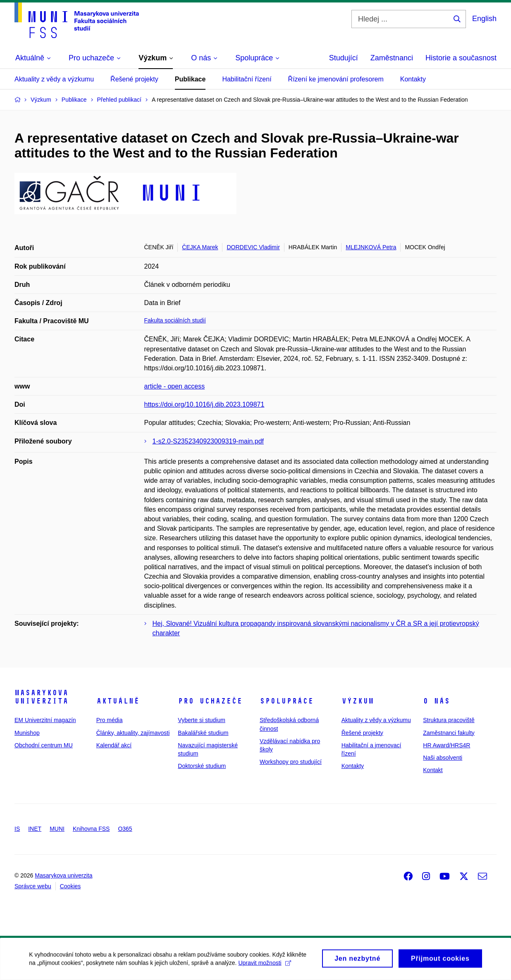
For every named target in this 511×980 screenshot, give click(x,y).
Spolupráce (287, 701)
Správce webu (33, 886)
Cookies (70, 886)
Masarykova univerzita (41, 697)
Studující (344, 58)
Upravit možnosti (264, 966)
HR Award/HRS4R (447, 745)
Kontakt (433, 770)
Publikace (190, 79)
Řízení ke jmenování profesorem (336, 79)
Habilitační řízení (247, 79)
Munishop (27, 733)
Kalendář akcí (114, 745)
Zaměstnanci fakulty (449, 733)
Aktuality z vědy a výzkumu (54, 79)
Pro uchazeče (210, 701)
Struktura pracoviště (449, 720)
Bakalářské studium (203, 733)
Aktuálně (118, 701)
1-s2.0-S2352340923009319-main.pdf (208, 441)
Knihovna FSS (91, 829)
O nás (436, 701)
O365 (125, 829)
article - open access (175, 386)
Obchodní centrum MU (44, 745)
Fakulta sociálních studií (175, 320)
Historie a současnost (461, 58)
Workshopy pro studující (291, 762)
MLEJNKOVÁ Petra (371, 247)
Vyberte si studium (202, 720)
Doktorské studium (202, 766)
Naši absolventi (443, 758)
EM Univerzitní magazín (45, 720)
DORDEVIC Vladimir (253, 247)
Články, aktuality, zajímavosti (133, 733)
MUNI (57, 829)
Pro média (110, 720)
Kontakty (413, 79)
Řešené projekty (134, 79)
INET (35, 829)
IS (17, 829)
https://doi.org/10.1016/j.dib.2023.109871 (204, 404)
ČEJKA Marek (200, 247)
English (484, 19)
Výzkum (358, 701)
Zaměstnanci (392, 58)
